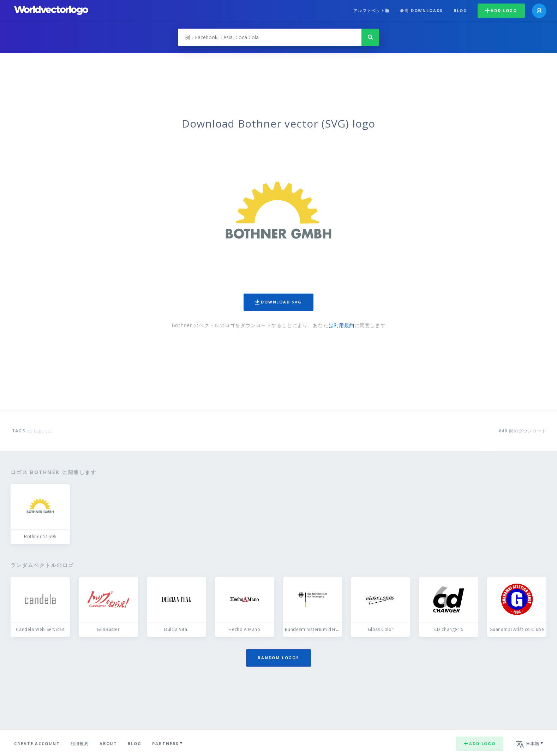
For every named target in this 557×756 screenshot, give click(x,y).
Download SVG (278, 302)
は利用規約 (342, 325)
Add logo (501, 10)
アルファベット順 (372, 10)
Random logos (278, 658)
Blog (460, 10)
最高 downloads (421, 10)
